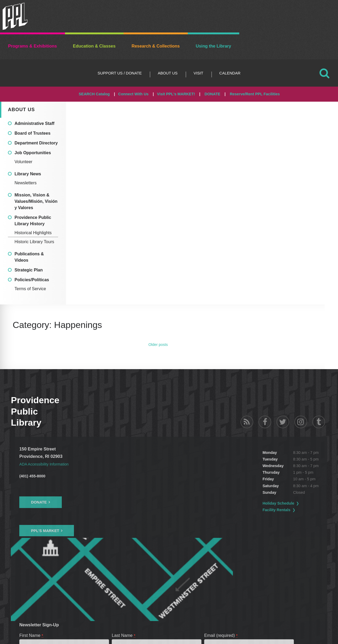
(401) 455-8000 (32, 476)
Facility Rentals (146, 510)
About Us (168, 73)
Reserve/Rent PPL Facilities (255, 94)
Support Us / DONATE (119, 73)
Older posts (158, 345)
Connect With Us (133, 94)
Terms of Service (30, 289)
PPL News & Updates (205, 587)
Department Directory (36, 143)
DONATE (212, 94)
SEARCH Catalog (94, 94)
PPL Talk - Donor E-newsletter (102, 587)
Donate (39, 502)
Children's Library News (158, 587)
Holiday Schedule (148, 503)
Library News (28, 174)
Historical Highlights (33, 233)
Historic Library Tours (34, 242)
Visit (198, 73)
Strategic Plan (29, 270)
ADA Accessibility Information (47, 464)
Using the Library (213, 46)
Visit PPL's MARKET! (176, 94)
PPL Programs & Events (47, 587)
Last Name (124, 559)
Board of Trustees (32, 133)
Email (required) (221, 559)
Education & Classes (94, 46)
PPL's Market (45, 531)
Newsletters (26, 183)
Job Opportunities (33, 153)
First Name (31, 559)
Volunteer (24, 162)
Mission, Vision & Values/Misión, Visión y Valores (36, 201)
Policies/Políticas (32, 280)
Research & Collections (156, 46)
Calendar (230, 73)
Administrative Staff (34, 123)
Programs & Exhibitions (32, 46)
